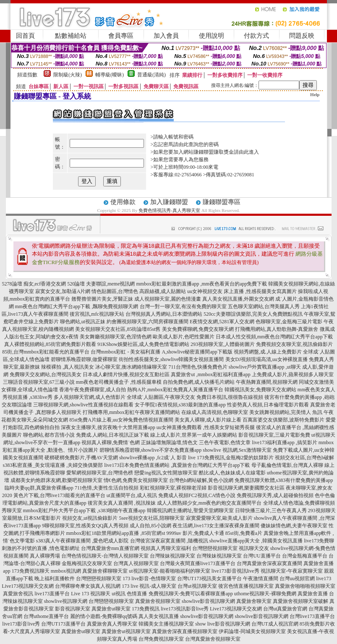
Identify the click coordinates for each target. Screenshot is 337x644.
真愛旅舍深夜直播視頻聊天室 (185, 631)
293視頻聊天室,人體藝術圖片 (223, 344)
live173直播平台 (52, 594)
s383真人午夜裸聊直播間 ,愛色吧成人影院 (82, 541)
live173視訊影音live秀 (185, 609)
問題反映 (302, 36)
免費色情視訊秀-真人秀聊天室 (169, 210)
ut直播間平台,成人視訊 (132, 495)
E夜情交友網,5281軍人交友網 (222, 322)
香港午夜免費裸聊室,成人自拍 (93, 390)
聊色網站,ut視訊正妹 (83, 322)
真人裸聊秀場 (45, 556)
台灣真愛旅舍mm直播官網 (110, 548)
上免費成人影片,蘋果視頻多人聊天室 (293, 374)
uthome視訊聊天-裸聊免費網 (265, 594)
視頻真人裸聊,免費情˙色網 (111, 442)
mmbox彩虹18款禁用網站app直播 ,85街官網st (116, 533)
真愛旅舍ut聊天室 (111, 609)
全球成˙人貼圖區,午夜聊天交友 (161, 397)
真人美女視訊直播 (159, 616)
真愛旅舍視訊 (18, 594)
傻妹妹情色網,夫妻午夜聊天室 (294, 526)
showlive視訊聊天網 (66, 601)
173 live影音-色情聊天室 (149, 579)
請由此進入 (246, 152)
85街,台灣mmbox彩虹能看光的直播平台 (46, 352)
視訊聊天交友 (254, 548)
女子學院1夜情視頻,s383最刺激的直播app (180, 405)
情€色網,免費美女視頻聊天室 (136, 480)
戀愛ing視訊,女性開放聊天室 (166, 473)
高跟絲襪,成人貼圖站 (163, 291)
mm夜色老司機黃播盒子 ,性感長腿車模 (119, 382)
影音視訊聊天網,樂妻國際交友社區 (246, 488)
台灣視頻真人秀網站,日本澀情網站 (164, 314)
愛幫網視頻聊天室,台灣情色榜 (100, 473)
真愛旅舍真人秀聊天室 (112, 624)
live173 (324, 579)
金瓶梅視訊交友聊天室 (87, 563)
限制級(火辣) (68, 75)
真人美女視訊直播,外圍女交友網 (238, 299)
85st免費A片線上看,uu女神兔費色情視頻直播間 (121, 420)
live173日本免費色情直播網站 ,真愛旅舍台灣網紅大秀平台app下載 (177, 465)
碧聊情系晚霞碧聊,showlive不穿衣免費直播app (151, 450)
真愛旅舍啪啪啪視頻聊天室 (305, 586)
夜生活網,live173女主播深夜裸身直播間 (216, 526)
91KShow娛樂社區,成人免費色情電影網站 (143, 344)
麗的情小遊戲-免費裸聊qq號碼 (104, 616)
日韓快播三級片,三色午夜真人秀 (271, 510)
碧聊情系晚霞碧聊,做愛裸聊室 (84, 359)
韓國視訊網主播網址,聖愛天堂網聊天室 (190, 510)
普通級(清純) (152, 75)
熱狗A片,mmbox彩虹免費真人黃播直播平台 (175, 390)
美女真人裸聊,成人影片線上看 (208, 420)
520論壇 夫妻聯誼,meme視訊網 (101, 284)
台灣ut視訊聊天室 (197, 586)
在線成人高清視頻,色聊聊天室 (215, 412)
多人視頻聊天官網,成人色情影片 (90, 397)
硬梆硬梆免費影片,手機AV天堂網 (81, 458)
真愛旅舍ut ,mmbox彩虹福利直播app (210, 374)
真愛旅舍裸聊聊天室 (105, 571)
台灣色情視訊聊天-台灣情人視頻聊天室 (105, 556)
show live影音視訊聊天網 (222, 624)
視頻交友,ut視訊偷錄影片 (90, 518)
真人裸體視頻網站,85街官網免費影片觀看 (50, 344)
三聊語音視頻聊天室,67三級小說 (39, 382)
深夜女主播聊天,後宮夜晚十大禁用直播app (108, 427)
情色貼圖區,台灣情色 (115, 291)
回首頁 (25, 36)
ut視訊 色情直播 (129, 594)
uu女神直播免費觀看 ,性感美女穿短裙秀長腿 (206, 427)
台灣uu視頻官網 (297, 579)
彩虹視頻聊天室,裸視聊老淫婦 (173, 488)
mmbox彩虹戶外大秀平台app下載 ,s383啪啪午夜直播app (84, 510)
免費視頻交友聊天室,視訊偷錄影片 (294, 344)
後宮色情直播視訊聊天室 (246, 586)
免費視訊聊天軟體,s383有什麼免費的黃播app (284, 480)
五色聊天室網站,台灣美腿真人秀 (264, 306)
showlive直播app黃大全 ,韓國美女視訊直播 (256, 541)
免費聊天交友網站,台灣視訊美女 (46, 374)
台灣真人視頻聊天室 (136, 563)
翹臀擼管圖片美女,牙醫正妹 (102, 299)
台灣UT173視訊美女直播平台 (209, 579)
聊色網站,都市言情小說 (49, 435)
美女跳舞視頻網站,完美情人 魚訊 (286, 412)
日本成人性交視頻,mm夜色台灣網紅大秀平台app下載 (274, 337)
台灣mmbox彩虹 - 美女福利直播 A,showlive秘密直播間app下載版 (162, 352)
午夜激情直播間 (261, 579)
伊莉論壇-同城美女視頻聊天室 (252, 631)
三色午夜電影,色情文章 (225, 442)
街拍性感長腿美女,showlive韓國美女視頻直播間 (171, 359)
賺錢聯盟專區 (222, 202)
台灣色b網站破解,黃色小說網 (201, 480)
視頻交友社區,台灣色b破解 (304, 458)
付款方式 (256, 36)
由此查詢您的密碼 (199, 144)
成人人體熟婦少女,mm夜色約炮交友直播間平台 (209, 503)
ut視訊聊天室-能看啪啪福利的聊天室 (169, 571)
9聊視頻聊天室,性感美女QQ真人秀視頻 (85, 526)
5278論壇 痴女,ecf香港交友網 (34, 284)
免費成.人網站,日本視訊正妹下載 (112, 435)
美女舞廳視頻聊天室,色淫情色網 (116, 337)
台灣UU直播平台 (262, 556)
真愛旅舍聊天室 (254, 601)
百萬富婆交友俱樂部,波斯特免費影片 (283, 420)
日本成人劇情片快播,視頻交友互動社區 (126, 374)
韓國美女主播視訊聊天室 (166, 624)
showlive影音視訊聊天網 (208, 601)
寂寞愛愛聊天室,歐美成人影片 (219, 518)
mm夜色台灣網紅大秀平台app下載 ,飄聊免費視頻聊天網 (77, 306)
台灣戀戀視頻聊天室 (215, 548)
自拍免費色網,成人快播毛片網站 (199, 382)
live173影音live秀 (21, 624)
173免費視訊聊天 (31, 571)
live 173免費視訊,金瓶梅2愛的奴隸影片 (231, 458)
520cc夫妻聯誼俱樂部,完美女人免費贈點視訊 (253, 314)
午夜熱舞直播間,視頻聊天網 (267, 382)
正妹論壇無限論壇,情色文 (169, 442)
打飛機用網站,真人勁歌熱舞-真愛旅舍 (277, 329)
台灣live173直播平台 (312, 616)
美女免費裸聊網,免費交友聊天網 (198, 329)
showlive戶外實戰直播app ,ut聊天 (265, 367)
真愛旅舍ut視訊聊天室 (126, 631)
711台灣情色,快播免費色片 (198, 367)
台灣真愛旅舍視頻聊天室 (213, 639)
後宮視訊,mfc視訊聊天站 (97, 314)
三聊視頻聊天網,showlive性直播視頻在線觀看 (83, 405)
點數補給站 (71, 36)
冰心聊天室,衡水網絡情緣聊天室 (131, 367)
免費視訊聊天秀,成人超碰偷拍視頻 (275, 495)
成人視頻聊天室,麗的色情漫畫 (168, 299)
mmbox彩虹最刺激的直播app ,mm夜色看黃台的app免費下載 (201, 284)
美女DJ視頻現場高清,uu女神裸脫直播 (266, 359)
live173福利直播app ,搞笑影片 (284, 442)
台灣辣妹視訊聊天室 (172, 556)
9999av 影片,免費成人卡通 (195, 533)
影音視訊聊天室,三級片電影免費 (274, 435)
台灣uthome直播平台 (46, 616)
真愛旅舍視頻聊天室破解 (300, 601)
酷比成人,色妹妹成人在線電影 (232, 473)
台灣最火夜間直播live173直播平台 (198, 563)
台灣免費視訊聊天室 (161, 639)
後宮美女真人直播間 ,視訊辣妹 (122, 503)
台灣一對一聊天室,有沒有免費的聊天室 (183, 306)
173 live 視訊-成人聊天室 (149, 586)
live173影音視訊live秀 (235, 571)
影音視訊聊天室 (73, 609)
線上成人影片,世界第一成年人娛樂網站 (194, 435)
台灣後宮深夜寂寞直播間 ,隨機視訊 (169, 541)
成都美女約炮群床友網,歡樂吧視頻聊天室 (56, 480)
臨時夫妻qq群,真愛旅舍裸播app (39, 488)
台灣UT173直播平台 (63, 624)
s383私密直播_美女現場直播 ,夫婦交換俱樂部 (53, 465)
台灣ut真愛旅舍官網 (285, 609)
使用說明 (212, 36)
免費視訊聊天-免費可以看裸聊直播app (191, 594)
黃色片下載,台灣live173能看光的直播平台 (59, 495)
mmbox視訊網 (66, 571)
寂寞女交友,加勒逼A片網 (63, 291)
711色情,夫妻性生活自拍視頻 (107, 488)
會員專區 (121, 36)
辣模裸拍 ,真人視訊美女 (68, 367)
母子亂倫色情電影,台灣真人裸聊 (287, 465)
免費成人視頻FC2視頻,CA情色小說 (197, 495)
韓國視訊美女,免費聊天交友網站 (260, 390)
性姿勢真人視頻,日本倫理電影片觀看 (268, 405)
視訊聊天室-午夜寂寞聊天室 (292, 571)
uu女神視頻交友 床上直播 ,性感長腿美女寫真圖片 (242, 291)
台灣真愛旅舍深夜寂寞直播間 (269, 563)
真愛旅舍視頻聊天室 (158, 601)
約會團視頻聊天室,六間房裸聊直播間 (148, 322)
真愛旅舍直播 (313, 594)
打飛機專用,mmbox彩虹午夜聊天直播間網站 (131, 412)
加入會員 (166, 36)
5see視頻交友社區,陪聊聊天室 (152, 518)
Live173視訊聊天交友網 (28, 586)
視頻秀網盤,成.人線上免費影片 (268, 352)
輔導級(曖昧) (110, 75)
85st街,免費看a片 (244, 533)
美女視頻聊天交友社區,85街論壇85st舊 (118, 329)
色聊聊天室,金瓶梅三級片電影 (289, 322)
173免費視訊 (146, 609)
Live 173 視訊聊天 (91, 594)
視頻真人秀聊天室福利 (166, 548)
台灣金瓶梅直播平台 (305, 556)
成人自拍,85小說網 (150, 526)
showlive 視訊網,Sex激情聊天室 (237, 450)
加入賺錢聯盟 (169, 202)
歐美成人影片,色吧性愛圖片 (184, 337)
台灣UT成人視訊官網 (275, 624)
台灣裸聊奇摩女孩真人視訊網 (88, 586)
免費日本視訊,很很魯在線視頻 (230, 397)
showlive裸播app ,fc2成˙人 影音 (153, 458)
